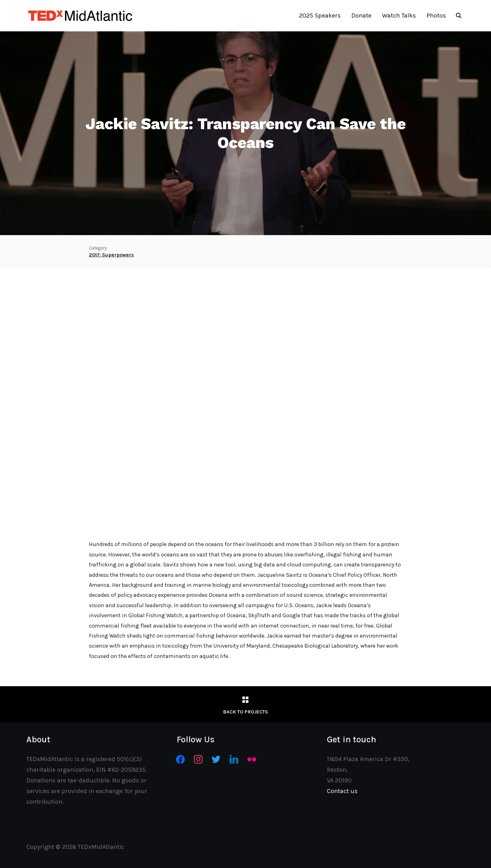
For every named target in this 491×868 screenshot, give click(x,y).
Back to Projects (246, 712)
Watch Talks (399, 16)
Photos (436, 16)
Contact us (342, 791)
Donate (361, 16)
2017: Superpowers (111, 255)
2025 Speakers (320, 16)
